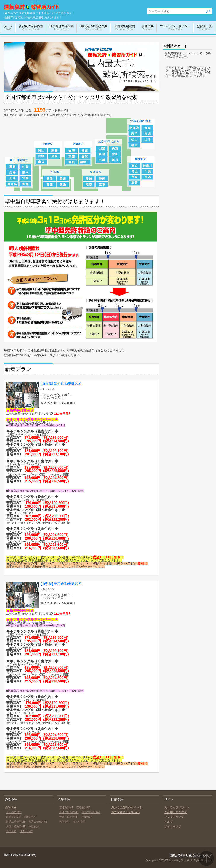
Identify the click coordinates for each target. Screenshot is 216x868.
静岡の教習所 (102, 179)
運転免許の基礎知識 (94, 28)
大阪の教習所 (72, 151)
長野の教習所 (115, 148)
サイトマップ (173, 826)
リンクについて (174, 817)
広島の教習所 (55, 151)
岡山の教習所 (41, 151)
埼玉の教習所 (134, 172)
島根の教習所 (41, 156)
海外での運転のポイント (127, 807)
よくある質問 (14, 812)
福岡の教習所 (12, 167)
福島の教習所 (134, 145)
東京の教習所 (134, 166)
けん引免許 (26, 831)
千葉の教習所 (147, 172)
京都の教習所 (72, 156)
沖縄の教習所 (25, 184)
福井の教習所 (115, 160)
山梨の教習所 (102, 148)
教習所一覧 (204, 28)
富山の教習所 (115, 154)
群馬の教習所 (134, 183)
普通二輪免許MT (16, 822)
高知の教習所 (50, 185)
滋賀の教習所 (85, 156)
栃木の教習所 (147, 177)
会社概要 (148, 28)
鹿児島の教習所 (12, 184)
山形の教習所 (147, 140)
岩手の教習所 (134, 134)
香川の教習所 (63, 179)
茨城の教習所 (134, 177)
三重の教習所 (102, 185)
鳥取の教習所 (55, 156)
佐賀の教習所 (25, 167)
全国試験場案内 (124, 28)
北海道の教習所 (134, 128)
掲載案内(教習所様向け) (20, 855)
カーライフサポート (177, 807)
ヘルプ (169, 822)
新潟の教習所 (102, 154)
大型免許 (11, 831)
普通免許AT (30, 817)
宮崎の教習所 (25, 179)
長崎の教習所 (12, 173)
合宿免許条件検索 (31, 28)
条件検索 (11, 807)
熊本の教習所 (25, 173)
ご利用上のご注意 (176, 812)
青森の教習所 (147, 128)
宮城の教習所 (147, 134)
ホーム (8, 28)
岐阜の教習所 (89, 185)
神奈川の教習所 (147, 166)
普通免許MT (13, 817)
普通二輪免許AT (38, 822)
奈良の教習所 (72, 162)
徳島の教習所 (63, 185)
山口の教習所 (41, 162)
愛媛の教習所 (50, 179)
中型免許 (34, 826)
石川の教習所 (102, 160)
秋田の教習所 (134, 140)
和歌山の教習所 (85, 162)
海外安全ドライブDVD (125, 812)
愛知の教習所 (89, 179)
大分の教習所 (12, 179)
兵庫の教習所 (85, 151)
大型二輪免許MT (16, 826)
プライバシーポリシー (175, 28)
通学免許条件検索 (62, 28)
